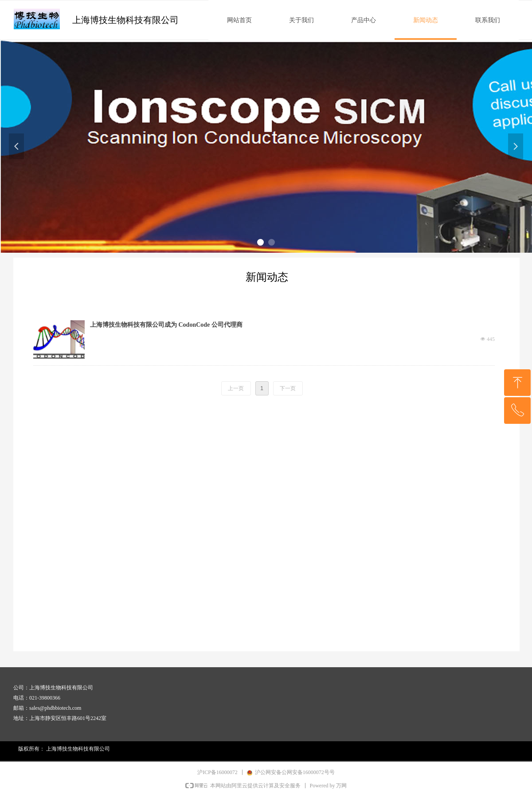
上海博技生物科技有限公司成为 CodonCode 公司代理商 (166, 325)
